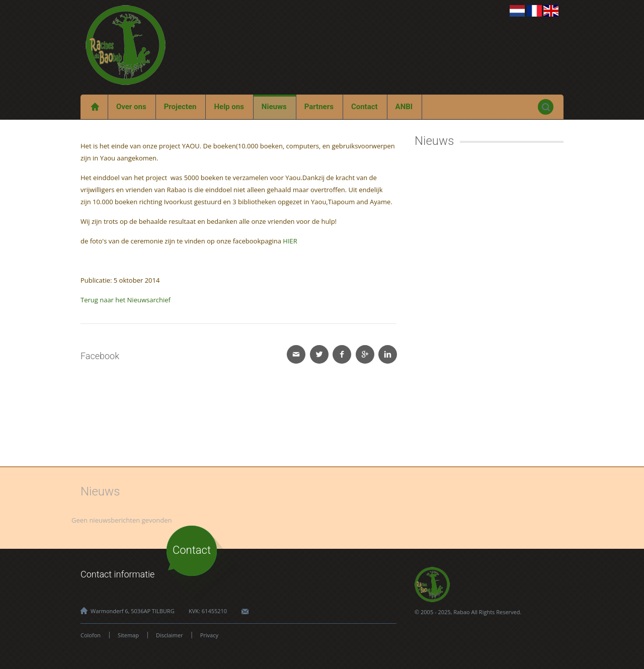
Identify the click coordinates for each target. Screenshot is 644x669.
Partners (319, 107)
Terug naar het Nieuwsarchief (126, 300)
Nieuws (274, 107)
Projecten (180, 107)
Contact (365, 107)
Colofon (91, 635)
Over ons (131, 107)
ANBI (404, 107)
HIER (290, 241)
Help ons (229, 107)
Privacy (209, 635)
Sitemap (128, 635)
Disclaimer (170, 635)
